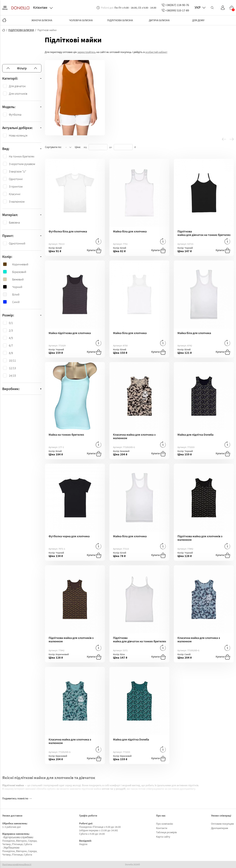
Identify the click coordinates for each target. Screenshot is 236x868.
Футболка (15, 114)
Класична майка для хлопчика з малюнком (134, 436)
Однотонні (16, 179)
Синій (11, 302)
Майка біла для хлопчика (130, 231)
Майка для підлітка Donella (195, 435)
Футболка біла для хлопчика (68, 231)
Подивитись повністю (17, 798)
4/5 (11, 338)
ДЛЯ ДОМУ (198, 20)
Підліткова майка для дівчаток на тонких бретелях (204, 233)
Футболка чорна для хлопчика (69, 536)
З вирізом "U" (18, 171)
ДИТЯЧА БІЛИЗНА (159, 20)
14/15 (12, 376)
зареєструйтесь (87, 52)
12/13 (12, 368)
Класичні (15, 194)
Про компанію (165, 824)
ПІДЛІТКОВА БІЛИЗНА (120, 20)
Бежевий (13, 279)
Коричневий (16, 264)
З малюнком (17, 201)
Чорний (13, 287)
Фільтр (22, 68)
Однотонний (17, 243)
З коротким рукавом (22, 164)
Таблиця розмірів (166, 832)
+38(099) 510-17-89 (175, 10)
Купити (94, 250)
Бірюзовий (15, 272)
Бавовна (14, 222)
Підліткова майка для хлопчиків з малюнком (200, 538)
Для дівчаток (17, 86)
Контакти (162, 828)
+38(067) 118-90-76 (175, 5)
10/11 (12, 360)
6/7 (11, 345)
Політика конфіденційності (17, 864)
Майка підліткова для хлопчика (70, 333)
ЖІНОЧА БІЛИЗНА (42, 20)
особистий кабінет (156, 52)
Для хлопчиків (18, 94)
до (111, 147)
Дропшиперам (220, 828)
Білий (11, 294)
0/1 (11, 323)
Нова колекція (18, 135)
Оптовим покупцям (222, 824)
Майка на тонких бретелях (66, 435)
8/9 (11, 353)
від (85, 147)
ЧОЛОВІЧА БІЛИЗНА (81, 20)
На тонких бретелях (22, 156)
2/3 (11, 330)
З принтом (16, 186)
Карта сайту (163, 837)
